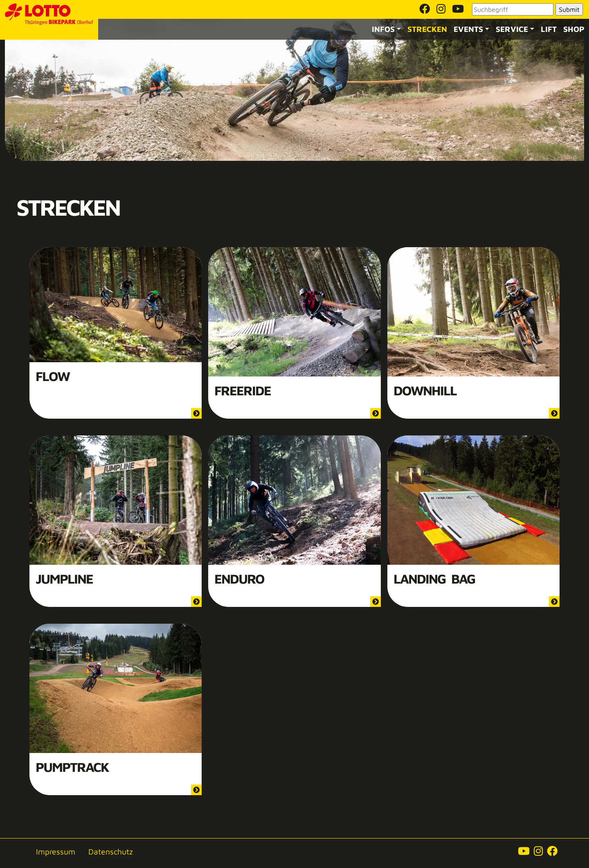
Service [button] (512, 29)
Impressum (56, 851)
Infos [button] (383, 29)
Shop (574, 29)
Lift (549, 29)
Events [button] (468, 29)
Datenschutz (111, 851)
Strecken (427, 29)
